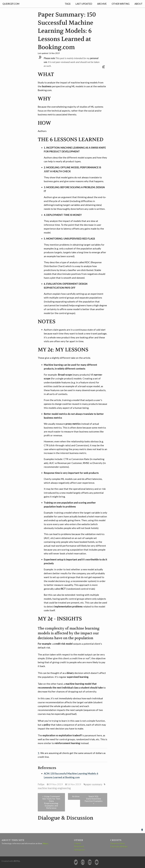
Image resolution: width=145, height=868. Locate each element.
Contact (78, 843)
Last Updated (84, 4)
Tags (68, 4)
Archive (102, 4)
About (139, 4)
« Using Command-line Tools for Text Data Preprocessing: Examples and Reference (51, 802)
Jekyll (17, 861)
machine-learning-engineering (54, 788)
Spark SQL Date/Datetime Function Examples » (94, 800)
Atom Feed (79, 847)
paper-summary (94, 784)
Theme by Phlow (118, 843)
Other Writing (121, 4)
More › (46, 843)
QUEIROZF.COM (11, 4)
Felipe (41, 784)
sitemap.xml (79, 850)
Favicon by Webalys (119, 847)
